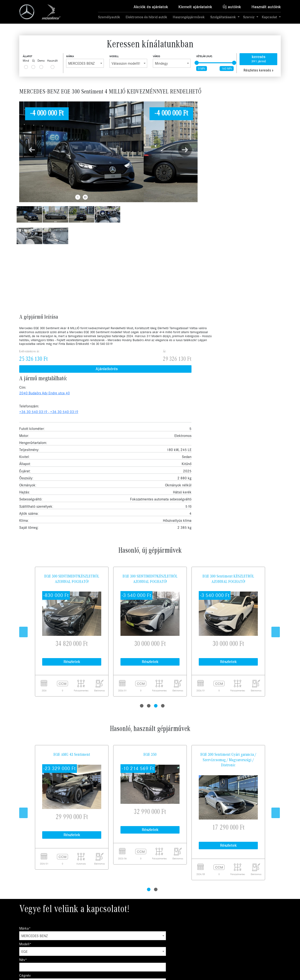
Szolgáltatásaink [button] (223, 17)
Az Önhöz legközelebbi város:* (42, 687)
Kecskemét (244, 920)
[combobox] (85, 63)
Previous (22, 375)
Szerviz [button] (249, 17)
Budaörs (242, 915)
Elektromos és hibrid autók (146, 17)
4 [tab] (163, 445)
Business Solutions (149, 915)
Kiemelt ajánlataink (195, 7)
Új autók (92, 915)
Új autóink (232, 7)
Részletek (72, 405)
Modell (114, 56)
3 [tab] (156, 445)
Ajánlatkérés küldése (43, 840)
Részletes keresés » (258, 70)
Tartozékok (144, 946)
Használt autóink (266, 7)
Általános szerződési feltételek (207, 930)
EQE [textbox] (91, 679)
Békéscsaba (244, 925)
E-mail (32, 779)
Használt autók (96, 920)
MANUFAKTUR (146, 952)
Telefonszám (229, 687)
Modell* (92, 671)
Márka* (25, 671)
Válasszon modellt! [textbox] (126, 63)
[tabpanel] (72, 375)
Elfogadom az (180, 885)
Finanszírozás (145, 925)
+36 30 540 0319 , (246, 145)
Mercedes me (145, 936)
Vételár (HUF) (204, 56)
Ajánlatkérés (229, 121)
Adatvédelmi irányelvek (202, 920)
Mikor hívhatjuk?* (33, 703)
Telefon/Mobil (62, 779)
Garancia (142, 920)
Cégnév (225, 671)
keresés (259, 59)
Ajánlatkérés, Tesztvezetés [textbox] (108, 695)
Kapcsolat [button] (270, 17)
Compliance (194, 925)
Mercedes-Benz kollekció (153, 941)
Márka (70, 56)
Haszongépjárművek (189, 17)
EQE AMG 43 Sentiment (72, 498)
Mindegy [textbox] (161, 63)
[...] (26, 67)
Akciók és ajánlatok (151, 7)
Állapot (27, 56)
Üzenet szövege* (32, 796)
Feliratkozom (265, 885)
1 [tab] (142, 445)
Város (156, 56)
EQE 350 (150, 498)
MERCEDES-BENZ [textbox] (81, 63)
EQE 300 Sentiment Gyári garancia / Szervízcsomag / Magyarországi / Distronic (228, 503)
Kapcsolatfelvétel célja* (104, 687)
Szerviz (91, 925)
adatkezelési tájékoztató (167, 736)
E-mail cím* (162, 687)
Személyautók (109, 17)
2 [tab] (149, 445)
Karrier (191, 915)
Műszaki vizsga (146, 930)
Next (274, 375)
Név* (157, 671)
